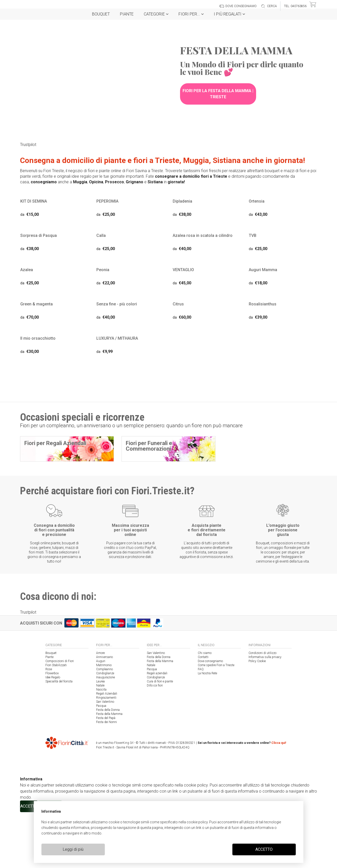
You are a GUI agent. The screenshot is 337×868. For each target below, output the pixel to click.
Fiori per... (191, 14)
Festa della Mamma (109, 770)
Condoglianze (105, 729)
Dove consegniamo (210, 717)
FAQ (201, 725)
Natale (100, 741)
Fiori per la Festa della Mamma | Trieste (218, 94)
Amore (100, 709)
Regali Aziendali (107, 749)
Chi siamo (205, 709)
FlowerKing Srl (124, 799)
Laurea (100, 737)
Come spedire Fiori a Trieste (216, 721)
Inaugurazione (105, 733)
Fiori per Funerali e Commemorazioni (149, 447)
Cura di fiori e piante (160, 737)
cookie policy (197, 822)
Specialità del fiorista (59, 737)
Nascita (101, 745)
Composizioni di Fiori (60, 717)
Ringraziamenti (106, 754)
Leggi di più (73, 849)
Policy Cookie (257, 717)
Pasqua (101, 762)
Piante (127, 14)
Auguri (101, 717)
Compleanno (104, 725)
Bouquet (101, 14)
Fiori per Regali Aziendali (55, 444)
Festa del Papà (106, 774)
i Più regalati (229, 14)
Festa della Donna (108, 766)
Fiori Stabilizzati (56, 721)
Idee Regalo (53, 733)
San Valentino (105, 758)
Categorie (156, 14)
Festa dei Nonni (107, 778)
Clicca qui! (279, 799)
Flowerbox (52, 729)
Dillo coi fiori (155, 741)
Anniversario (104, 713)
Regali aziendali (157, 729)
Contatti (203, 713)
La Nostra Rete (207, 729)
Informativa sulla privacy (265, 713)
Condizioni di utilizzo (262, 709)
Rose (49, 725)
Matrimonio (104, 721)
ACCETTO (264, 849)
